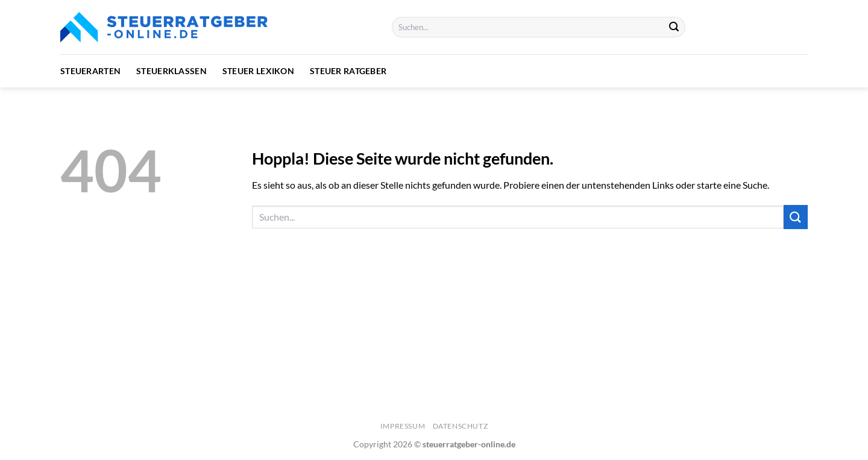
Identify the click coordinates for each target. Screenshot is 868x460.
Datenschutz (461, 426)
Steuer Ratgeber (348, 71)
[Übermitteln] (675, 27)
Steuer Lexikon (258, 71)
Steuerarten (90, 71)
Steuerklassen (171, 71)
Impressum (403, 426)
